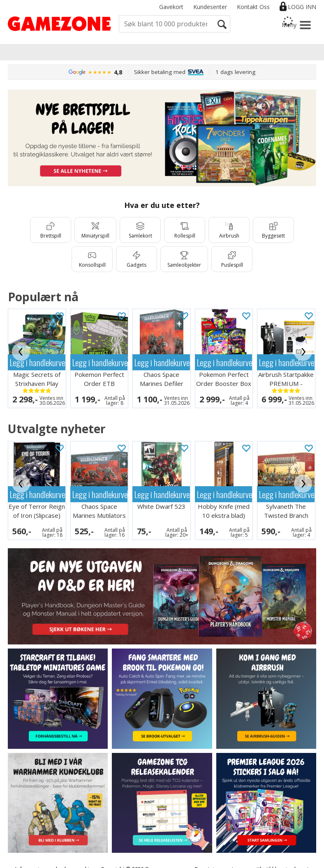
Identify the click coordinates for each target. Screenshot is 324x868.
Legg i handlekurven (38, 362)
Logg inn (302, 7)
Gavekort (171, 7)
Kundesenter (210, 7)
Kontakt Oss (253, 7)
